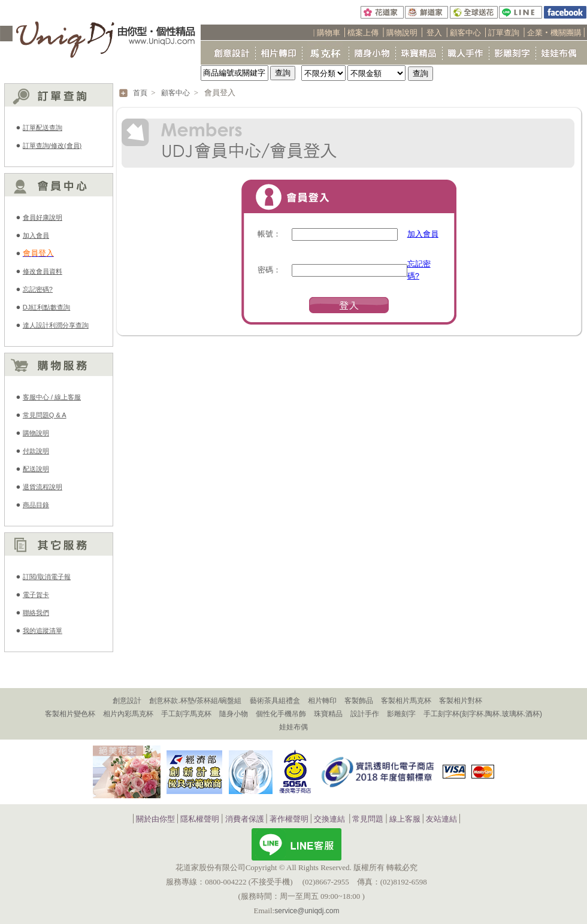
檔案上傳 (363, 33)
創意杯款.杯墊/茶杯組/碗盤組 (195, 701)
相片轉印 (322, 701)
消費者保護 (245, 820)
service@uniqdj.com (307, 911)
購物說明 (402, 33)
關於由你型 (155, 820)
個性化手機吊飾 (281, 714)
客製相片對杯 (461, 701)
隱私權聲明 (200, 820)
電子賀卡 (36, 595)
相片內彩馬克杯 (128, 714)
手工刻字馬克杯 (186, 714)
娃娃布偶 (293, 727)
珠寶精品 (328, 714)
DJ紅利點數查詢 (46, 307)
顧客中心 (465, 33)
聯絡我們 (36, 613)
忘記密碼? (38, 289)
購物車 (329, 33)
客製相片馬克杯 (406, 701)
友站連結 (441, 820)
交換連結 (329, 820)
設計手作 (365, 714)
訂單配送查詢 (43, 128)
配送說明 (36, 469)
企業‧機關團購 (554, 33)
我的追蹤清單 (43, 631)
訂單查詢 (504, 33)
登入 (434, 33)
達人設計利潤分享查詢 (56, 325)
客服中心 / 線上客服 (52, 397)
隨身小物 (234, 714)
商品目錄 (36, 505)
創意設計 (127, 701)
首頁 (140, 93)
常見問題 (368, 820)
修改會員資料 (43, 271)
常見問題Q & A (45, 415)
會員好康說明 (43, 217)
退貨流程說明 (43, 487)
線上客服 (405, 820)
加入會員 (36, 235)
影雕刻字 (401, 714)
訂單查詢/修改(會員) (52, 146)
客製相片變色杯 (70, 714)
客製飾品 (359, 701)
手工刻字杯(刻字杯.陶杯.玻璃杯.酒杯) (483, 714)
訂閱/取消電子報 (47, 577)
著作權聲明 (289, 820)
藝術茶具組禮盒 (275, 701)
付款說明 (36, 451)
